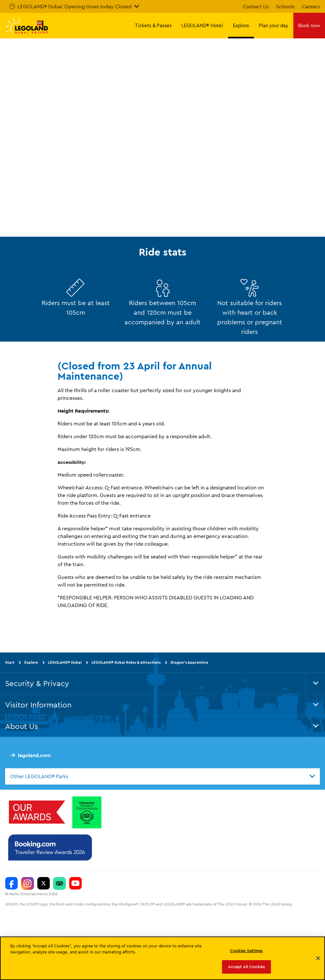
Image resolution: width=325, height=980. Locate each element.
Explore (31, 662)
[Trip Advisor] (59, 883)
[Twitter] (44, 883)
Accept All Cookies (246, 967)
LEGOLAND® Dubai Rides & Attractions (126, 662)
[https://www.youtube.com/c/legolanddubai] (75, 883)
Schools (285, 6)
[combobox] (162, 776)
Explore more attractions (69, 160)
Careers (311, 6)
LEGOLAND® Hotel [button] (202, 25)
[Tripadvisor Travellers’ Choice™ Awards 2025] (87, 812)
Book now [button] (309, 25)
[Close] (318, 958)
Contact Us (256, 6)
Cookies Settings (246, 951)
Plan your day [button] (273, 25)
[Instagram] (28, 883)
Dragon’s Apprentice (189, 662)
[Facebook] (12, 883)
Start (10, 662)
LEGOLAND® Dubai (65, 662)
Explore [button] (241, 25)
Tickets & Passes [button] (153, 25)
